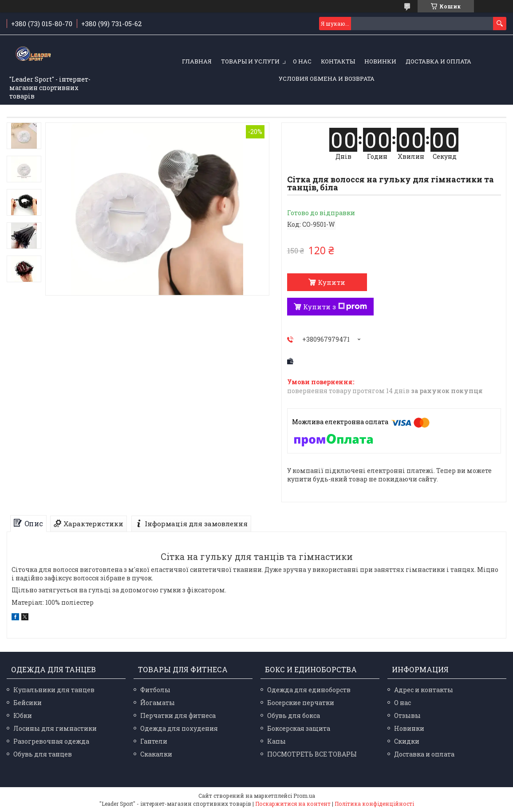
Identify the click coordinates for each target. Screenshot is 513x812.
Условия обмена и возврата (327, 79)
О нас (302, 61)
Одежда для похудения (179, 728)
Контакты (338, 61)
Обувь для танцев (43, 754)
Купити (331, 282)
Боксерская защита (299, 728)
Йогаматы (158, 703)
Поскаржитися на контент (293, 804)
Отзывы (407, 715)
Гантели (154, 741)
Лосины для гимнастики (55, 728)
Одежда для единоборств (309, 690)
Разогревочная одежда (51, 741)
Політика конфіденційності (374, 804)
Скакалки (156, 754)
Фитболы (155, 690)
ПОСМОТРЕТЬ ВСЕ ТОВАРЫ (312, 754)
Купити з (335, 307)
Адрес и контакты (424, 690)
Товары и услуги (250, 61)
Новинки (380, 61)
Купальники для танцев (54, 690)
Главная (197, 61)
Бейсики (28, 703)
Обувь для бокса (294, 715)
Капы (276, 741)
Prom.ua (304, 796)
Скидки (407, 741)
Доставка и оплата (438, 61)
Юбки (23, 715)
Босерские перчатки (301, 703)
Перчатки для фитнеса (178, 715)
